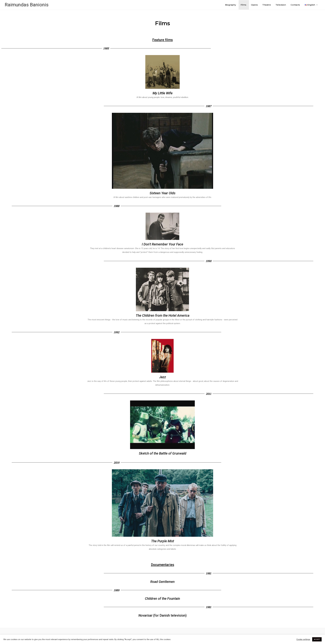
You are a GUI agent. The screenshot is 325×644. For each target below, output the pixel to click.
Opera (254, 5)
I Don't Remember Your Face (162, 244)
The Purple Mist (163, 541)
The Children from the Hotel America (163, 316)
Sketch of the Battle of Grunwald (163, 453)
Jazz (163, 377)
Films (243, 5)
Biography (231, 5)
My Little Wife (163, 93)
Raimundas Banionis (27, 5)
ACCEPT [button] (317, 639)
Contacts (295, 5)
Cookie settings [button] (303, 639)
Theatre (267, 5)
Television (281, 5)
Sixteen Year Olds (162, 193)
